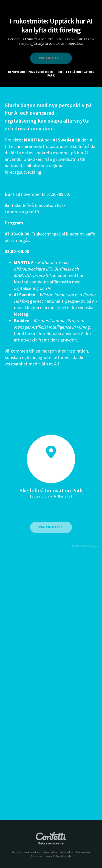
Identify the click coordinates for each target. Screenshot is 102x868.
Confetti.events (63, 856)
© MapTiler (76, 546)
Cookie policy (66, 852)
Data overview (83, 852)
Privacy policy (50, 852)
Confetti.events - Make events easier (51, 839)
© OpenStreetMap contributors (90, 546)
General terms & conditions (26, 852)
